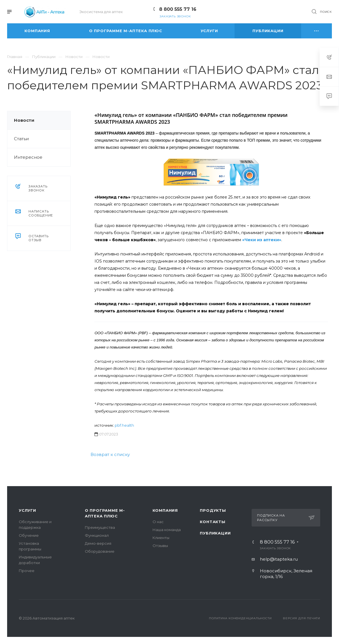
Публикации (215, 533)
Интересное (28, 157)
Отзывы (160, 546)
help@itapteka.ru (279, 559)
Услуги (27, 510)
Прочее (27, 571)
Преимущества (100, 527)
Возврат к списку (110, 454)
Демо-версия (98, 543)
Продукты (213, 510)
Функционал (97, 535)
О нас (158, 522)
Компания (165, 510)
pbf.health (124, 425)
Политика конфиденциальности (240, 618)
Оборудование (100, 551)
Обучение (29, 535)
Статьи (21, 139)
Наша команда (167, 530)
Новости (24, 120)
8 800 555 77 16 (178, 9)
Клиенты (161, 538)
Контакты (212, 522)
